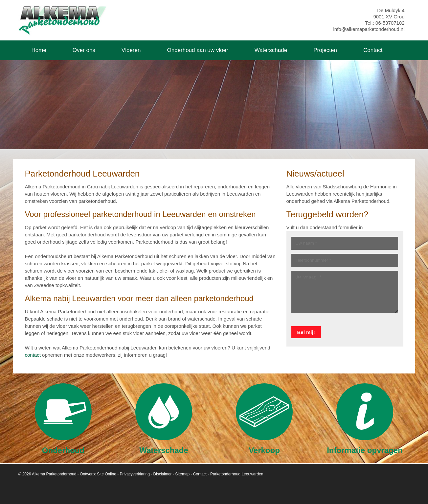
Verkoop (264, 419)
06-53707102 (390, 23)
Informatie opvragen (365, 419)
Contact (200, 474)
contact (33, 355)
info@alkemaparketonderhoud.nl (369, 29)
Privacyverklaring (135, 474)
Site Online (107, 474)
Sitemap (182, 474)
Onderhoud (63, 419)
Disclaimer (163, 474)
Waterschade (164, 419)
